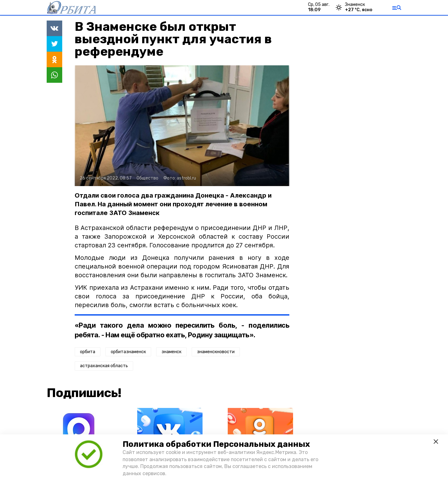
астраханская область (104, 366)
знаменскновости (216, 352)
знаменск (171, 352)
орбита (88, 352)
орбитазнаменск (128, 352)
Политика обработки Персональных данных (216, 444)
